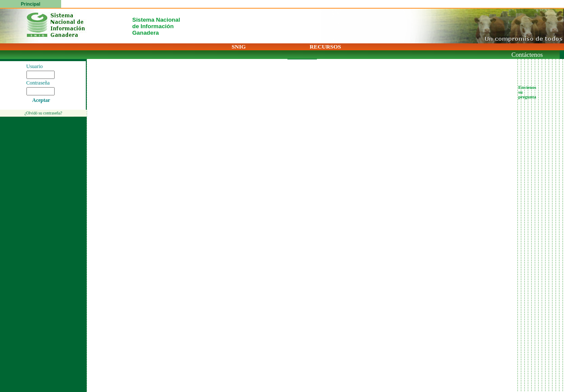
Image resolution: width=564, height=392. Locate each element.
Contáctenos (527, 55)
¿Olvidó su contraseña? (43, 113)
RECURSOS (325, 47)
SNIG (239, 47)
